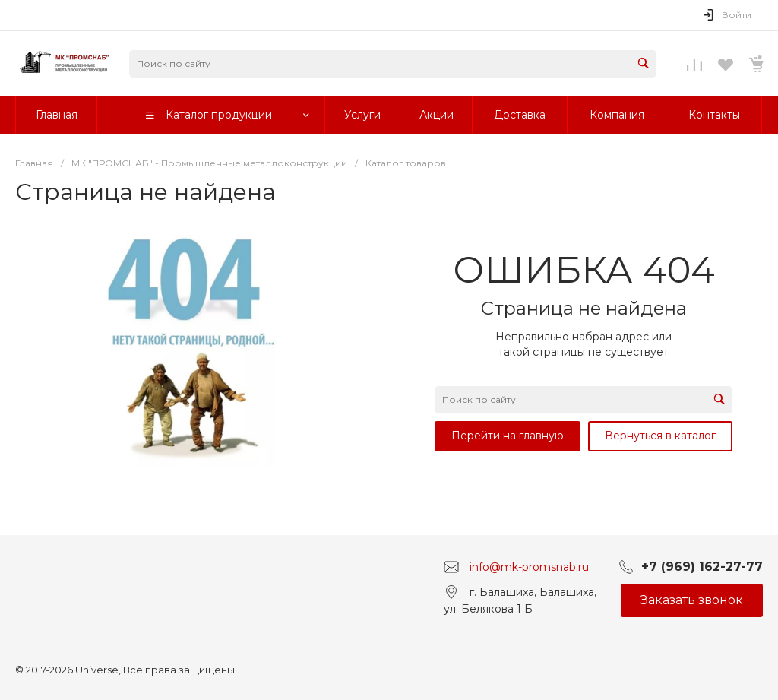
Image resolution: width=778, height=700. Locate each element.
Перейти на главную (508, 436)
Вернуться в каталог (660, 436)
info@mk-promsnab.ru (529, 567)
